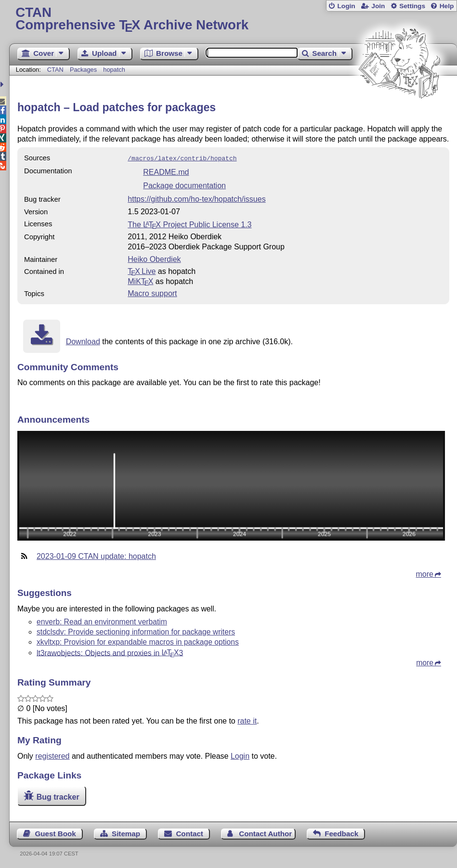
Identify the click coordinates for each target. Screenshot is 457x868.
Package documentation (184, 185)
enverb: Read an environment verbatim (102, 621)
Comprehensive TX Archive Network (233, 19)
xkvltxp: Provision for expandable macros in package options (138, 641)
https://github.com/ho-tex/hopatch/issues (196, 198)
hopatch (114, 70)
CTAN (55, 70)
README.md (166, 171)
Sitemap (126, 833)
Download (83, 341)
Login (346, 6)
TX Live (142, 270)
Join (378, 6)
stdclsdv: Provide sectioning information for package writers (136, 631)
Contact (189, 833)
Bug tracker (58, 796)
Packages (84, 70)
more (425, 573)
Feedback (341, 833)
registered (52, 755)
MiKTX (140, 280)
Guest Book (55, 833)
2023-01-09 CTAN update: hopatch (96, 555)
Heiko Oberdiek (154, 258)
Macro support (152, 292)
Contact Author (265, 833)
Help (447, 6)
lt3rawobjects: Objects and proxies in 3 (110, 652)
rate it (247, 720)
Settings (412, 6)
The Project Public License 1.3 (189, 224)
